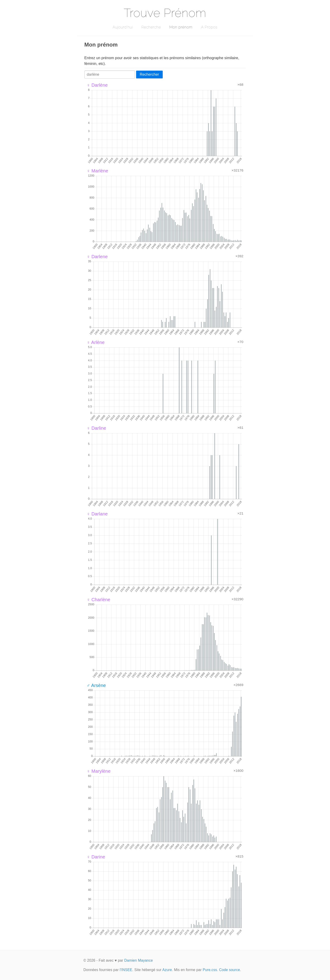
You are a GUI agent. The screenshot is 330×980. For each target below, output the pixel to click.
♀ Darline (96, 428)
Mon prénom (181, 27)
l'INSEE (126, 970)
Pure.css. (210, 970)
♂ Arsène (96, 685)
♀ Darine (96, 857)
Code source (230, 970)
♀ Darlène (97, 85)
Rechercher (149, 74)
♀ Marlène (97, 171)
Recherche (151, 27)
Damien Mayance (139, 960)
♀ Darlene (97, 257)
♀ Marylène (99, 771)
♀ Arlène (96, 342)
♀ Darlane (97, 514)
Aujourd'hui (123, 27)
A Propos (209, 27)
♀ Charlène (98, 600)
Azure (167, 970)
